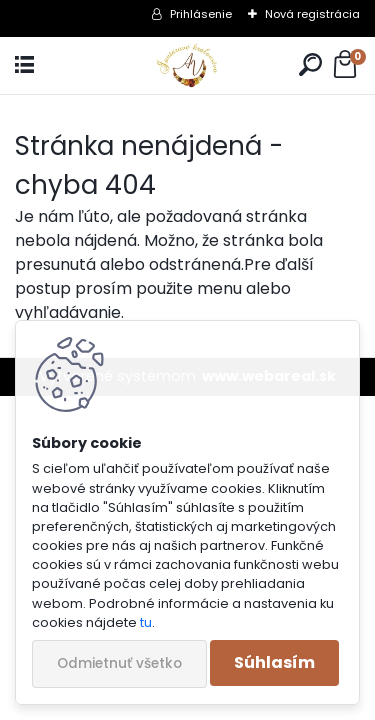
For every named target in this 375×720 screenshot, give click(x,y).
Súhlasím (274, 662)
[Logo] (187, 65)
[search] (310, 65)
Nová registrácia (312, 14)
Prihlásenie (201, 14)
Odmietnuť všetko (119, 663)
